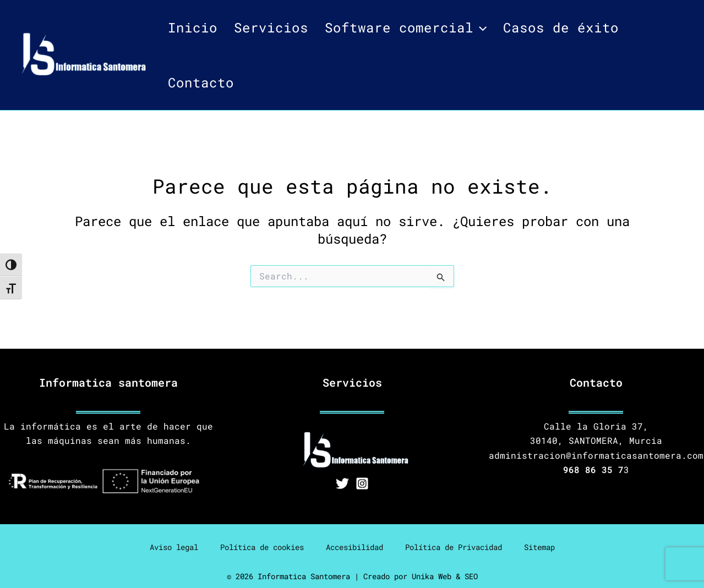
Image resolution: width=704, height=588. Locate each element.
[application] (480, 28)
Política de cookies (262, 547)
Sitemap (539, 547)
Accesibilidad (354, 547)
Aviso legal (174, 547)
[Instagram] (362, 483)
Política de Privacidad (454, 547)
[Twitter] (342, 483)
